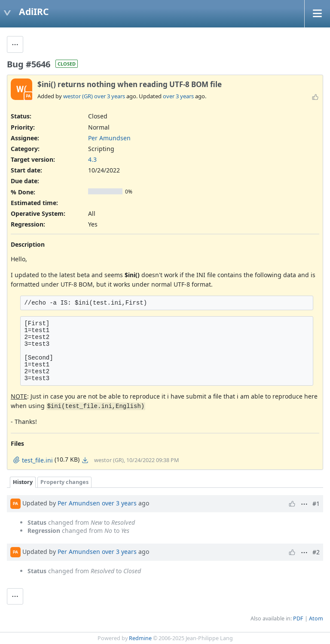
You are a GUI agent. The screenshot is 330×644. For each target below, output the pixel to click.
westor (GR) (78, 96)
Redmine (140, 638)
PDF (298, 618)
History (23, 482)
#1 (316, 503)
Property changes (64, 482)
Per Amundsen (109, 138)
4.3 (92, 159)
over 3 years (110, 96)
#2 (316, 552)
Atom (316, 618)
